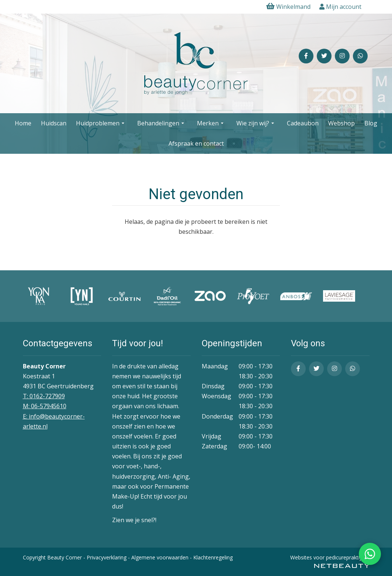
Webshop (341, 123)
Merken (211, 124)
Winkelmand (288, 7)
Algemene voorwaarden (160, 557)
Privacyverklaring (107, 557)
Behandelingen (162, 124)
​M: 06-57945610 (45, 406)
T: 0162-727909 (44, 396)
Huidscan (54, 123)
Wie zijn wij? (256, 124)
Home (23, 123)
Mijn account (340, 7)
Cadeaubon (303, 123)
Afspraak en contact (196, 143)
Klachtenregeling (213, 557)
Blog (371, 123)
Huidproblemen (101, 124)
